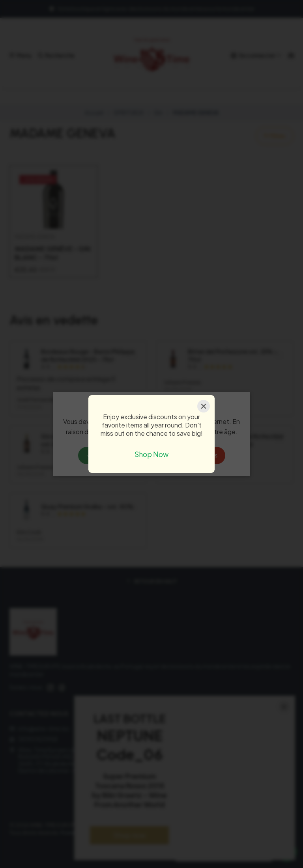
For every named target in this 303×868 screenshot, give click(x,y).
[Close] (204, 406)
